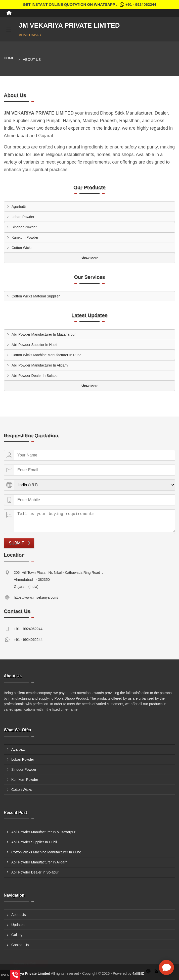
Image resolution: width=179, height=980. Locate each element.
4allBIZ (138, 973)
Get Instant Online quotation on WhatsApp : (89, 5)
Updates (18, 925)
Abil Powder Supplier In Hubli (34, 345)
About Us (19, 915)
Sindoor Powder (24, 227)
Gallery (17, 935)
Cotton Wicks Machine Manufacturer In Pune (47, 355)
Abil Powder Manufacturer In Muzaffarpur (44, 334)
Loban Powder (23, 217)
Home (9, 58)
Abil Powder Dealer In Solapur (35, 376)
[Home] (9, 13)
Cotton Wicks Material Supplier (36, 296)
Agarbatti (19, 207)
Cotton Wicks (22, 248)
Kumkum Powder (25, 237)
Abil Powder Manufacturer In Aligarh (40, 365)
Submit (16, 543)
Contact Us (20, 945)
